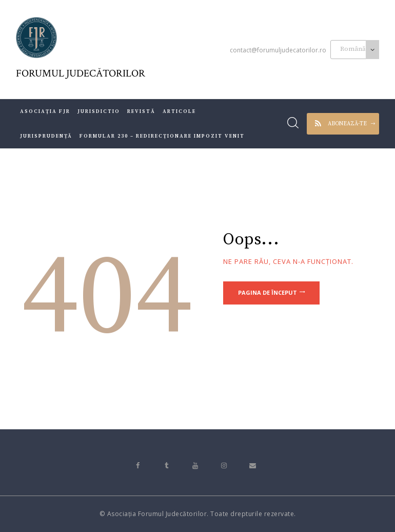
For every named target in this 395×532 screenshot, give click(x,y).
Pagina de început (268, 293)
